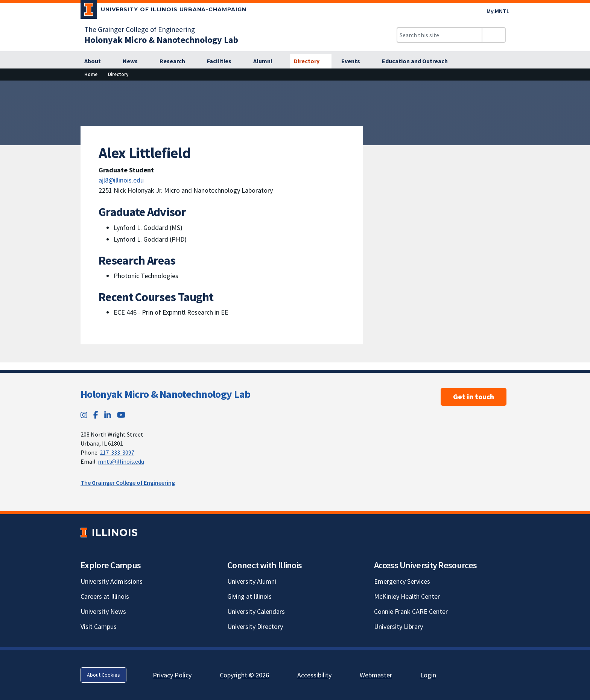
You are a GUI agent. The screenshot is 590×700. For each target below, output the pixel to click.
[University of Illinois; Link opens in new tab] (109, 532)
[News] (134, 61)
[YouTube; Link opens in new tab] (121, 415)
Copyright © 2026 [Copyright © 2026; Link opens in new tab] (244, 675)
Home (91, 74)
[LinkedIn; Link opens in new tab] (108, 415)
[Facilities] (223, 61)
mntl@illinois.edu (121, 461)
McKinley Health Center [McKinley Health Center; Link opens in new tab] (407, 596)
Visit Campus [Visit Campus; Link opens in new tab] (99, 626)
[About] (97, 61)
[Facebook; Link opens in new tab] (96, 415)
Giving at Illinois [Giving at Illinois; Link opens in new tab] (249, 596)
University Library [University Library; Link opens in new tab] (398, 626)
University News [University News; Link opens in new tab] (103, 611)
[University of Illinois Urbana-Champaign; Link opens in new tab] (163, 11)
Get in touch (474, 397)
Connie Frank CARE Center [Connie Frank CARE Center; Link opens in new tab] (411, 611)
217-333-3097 (117, 452)
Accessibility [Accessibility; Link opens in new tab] (314, 675)
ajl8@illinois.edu (121, 180)
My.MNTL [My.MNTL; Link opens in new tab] (498, 11)
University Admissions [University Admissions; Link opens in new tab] (112, 581)
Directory (118, 74)
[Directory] (311, 61)
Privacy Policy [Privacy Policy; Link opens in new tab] (172, 675)
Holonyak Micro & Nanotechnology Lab (166, 394)
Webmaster (376, 675)
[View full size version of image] (580, 88)
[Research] (176, 61)
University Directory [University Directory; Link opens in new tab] (255, 626)
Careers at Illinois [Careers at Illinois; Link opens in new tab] (105, 596)
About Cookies (103, 675)
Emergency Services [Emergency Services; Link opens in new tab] (402, 581)
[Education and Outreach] (419, 61)
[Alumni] (267, 61)
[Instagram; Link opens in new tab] (84, 415)
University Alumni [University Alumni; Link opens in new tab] (252, 581)
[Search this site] (439, 35)
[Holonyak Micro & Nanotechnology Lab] (161, 40)
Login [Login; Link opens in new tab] (428, 675)
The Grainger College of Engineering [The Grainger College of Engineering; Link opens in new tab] (140, 29)
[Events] (355, 61)
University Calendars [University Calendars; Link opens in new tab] (256, 611)
